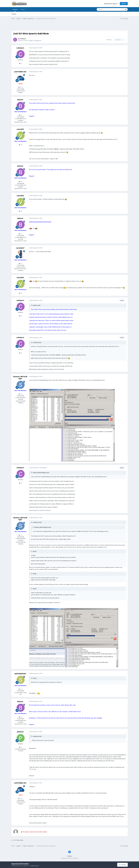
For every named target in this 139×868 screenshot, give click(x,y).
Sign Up (124, 4)
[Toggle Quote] (32, 305)
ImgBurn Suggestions (35, 41)
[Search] (106, 9)
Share (109, 40)
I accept (122, 865)
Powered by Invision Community (70, 858)
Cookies (69, 856)
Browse (15, 10)
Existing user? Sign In (111, 4)
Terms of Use (35, 866)
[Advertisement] (70, 26)
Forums (14, 14)
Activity (23, 9)
